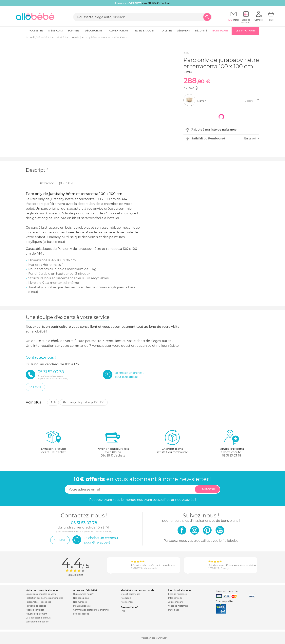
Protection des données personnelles (44, 598)
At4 (53, 402)
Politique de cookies (36, 606)
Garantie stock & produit (38, 618)
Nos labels (126, 598)
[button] (196, 88)
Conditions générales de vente (41, 594)
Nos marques (80, 602)
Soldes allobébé (81, 614)
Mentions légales (82, 606)
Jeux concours (175, 602)
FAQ (123, 611)
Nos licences (127, 602)
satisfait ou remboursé (172, 442)
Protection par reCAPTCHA (154, 638)
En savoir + (252, 138)
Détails (188, 72)
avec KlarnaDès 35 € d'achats (113, 443)
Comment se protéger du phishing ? (92, 610)
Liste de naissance (178, 594)
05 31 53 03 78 (232, 456)
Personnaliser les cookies (38, 602)
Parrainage (174, 610)
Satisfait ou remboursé (37, 622)
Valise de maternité (178, 606)
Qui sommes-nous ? (83, 594)
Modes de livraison (35, 610)
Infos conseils (175, 598)
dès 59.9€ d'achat (53, 443)
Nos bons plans (81, 598)
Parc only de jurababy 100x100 (84, 402)
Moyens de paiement (36, 614)
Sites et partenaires (130, 594)
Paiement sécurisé (227, 591)
